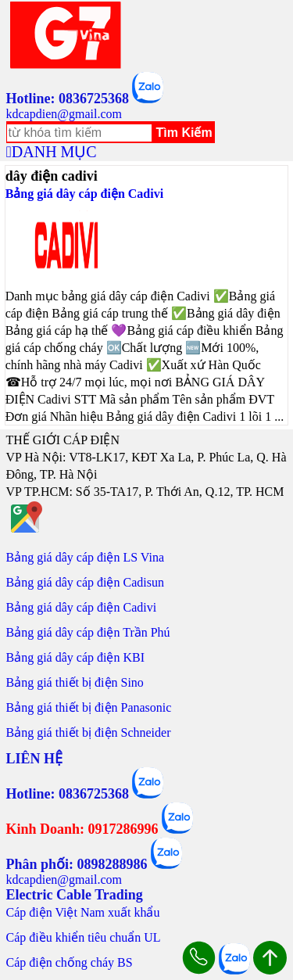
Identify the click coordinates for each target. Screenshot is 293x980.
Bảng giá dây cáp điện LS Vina (86, 557)
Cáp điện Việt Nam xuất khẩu (83, 912)
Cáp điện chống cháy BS (70, 962)
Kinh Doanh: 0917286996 (82, 829)
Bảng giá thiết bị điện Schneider (89, 732)
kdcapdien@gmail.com (64, 114)
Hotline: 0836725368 (68, 99)
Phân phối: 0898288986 (77, 864)
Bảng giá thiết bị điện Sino (75, 682)
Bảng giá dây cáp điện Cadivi (85, 194)
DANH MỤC (54, 152)
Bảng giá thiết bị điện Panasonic (89, 707)
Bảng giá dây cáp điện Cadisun (85, 582)
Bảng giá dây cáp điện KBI (76, 657)
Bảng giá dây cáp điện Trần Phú (88, 632)
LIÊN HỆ (35, 759)
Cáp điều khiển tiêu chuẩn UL (84, 937)
